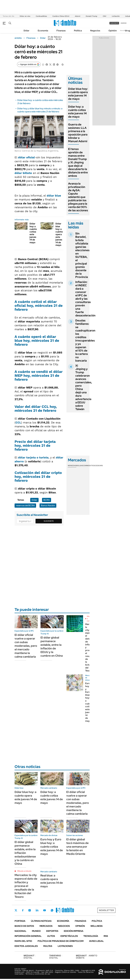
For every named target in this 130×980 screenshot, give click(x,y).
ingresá (124, 23)
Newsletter (124, 30)
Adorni (78, 16)
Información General (28, 936)
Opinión (113, 31)
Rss (106, 936)
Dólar (26, 31)
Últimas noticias (41, 921)
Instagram (30, 910)
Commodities (89, 466)
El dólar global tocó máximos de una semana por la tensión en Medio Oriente (77, 847)
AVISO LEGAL (96, 941)
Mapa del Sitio (23, 941)
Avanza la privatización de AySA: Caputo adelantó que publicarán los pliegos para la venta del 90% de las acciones (78, 197)
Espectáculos (69, 936)
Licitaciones (65, 946)
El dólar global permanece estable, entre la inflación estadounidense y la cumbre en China (25, 853)
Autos (51, 936)
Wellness (96, 926)
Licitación (116, 16)
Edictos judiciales (26, 946)
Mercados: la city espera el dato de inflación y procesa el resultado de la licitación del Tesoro (26, 886)
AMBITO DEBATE (87, 957)
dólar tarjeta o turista (33, 457)
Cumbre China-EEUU (61, 16)
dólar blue (54, 196)
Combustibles (41, 16)
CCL (18, 422)
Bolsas (80, 466)
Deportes (52, 931)
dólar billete (23, 173)
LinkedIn (37, 910)
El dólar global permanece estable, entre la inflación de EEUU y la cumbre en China (52, 647)
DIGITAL (30, 957)
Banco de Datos (24, 926)
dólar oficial (26, 157)
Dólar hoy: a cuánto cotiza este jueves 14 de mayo (33, 233)
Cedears (99, 466)
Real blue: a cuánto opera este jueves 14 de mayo (52, 881)
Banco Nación (48, 505)
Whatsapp (52, 910)
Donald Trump (91, 16)
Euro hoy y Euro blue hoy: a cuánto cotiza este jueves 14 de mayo (89, 702)
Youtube (45, 910)
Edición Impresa (74, 931)
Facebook (23, 910)
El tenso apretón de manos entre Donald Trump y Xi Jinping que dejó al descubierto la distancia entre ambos (78, 162)
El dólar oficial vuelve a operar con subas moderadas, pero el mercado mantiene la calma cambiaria (26, 646)
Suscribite (49, 521)
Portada (20, 921)
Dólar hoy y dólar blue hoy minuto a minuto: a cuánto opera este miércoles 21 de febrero (40, 110)
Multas (48, 946)
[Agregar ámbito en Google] (29, 64)
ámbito (18, 38)
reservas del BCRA (25, 505)
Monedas (72, 466)
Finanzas (61, 31)
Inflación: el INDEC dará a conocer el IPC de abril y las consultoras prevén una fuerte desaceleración (85, 299)
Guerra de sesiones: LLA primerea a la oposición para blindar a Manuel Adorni (78, 133)
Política (78, 31)
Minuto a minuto (24, 871)
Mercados (46, 926)
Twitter (16, 910)
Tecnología (91, 936)
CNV (105, 16)
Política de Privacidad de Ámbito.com (61, 941)
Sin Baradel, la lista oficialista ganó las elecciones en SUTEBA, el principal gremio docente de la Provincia (82, 255)
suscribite (114, 23)
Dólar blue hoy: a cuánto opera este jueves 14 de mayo (59, 234)
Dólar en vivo (25, 16)
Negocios (95, 31)
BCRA (47, 500)
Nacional (20, 931)
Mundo (36, 931)
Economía (43, 31)
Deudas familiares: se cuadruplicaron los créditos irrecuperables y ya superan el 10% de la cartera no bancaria (85, 341)
